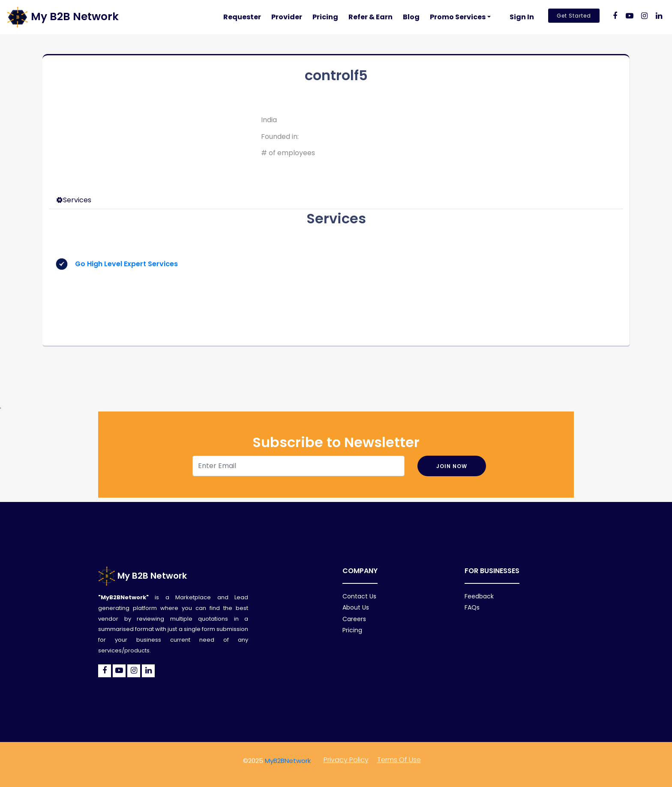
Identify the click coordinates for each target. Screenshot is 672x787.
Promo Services (458, 17)
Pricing (325, 17)
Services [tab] (74, 200)
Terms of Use (399, 760)
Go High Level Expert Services (126, 264)
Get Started (574, 16)
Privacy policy (346, 760)
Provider (287, 17)
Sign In (522, 17)
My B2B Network (142, 576)
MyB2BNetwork (288, 761)
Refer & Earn (370, 17)
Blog (411, 17)
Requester (242, 17)
